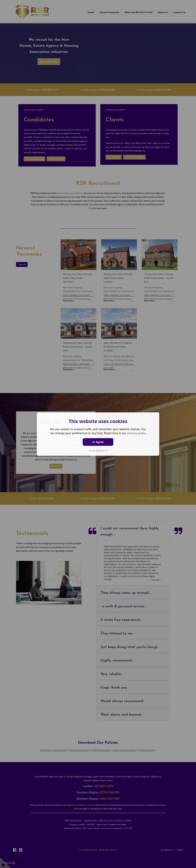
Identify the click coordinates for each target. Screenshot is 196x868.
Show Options (98, 451)
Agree (98, 442)
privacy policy (137, 433)
